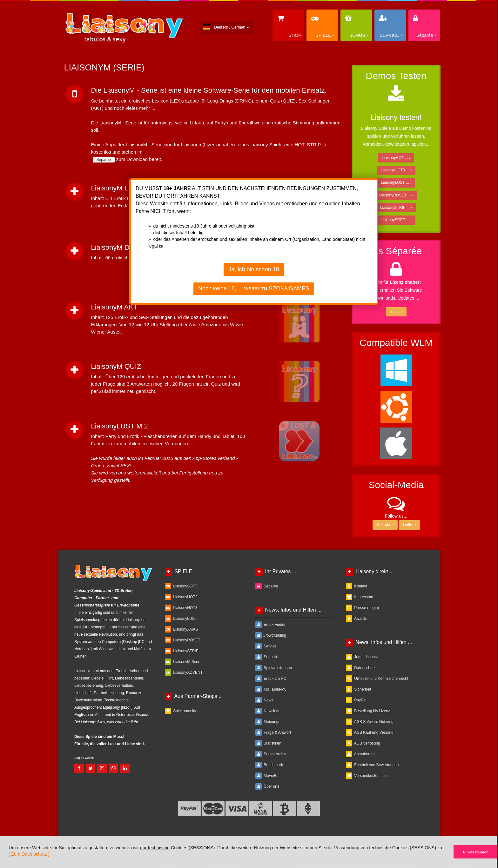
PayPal (356, 700)
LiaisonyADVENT (184, 673)
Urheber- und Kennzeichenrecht (377, 679)
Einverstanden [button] (476, 852)
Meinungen (269, 722)
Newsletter (269, 711)
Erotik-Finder (270, 625)
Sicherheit (359, 689)
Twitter (409, 525)
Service (266, 646)
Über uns (267, 786)
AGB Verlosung (363, 743)
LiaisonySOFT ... (396, 220)
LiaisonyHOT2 (181, 597)
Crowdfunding (271, 635)
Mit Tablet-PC (271, 689)
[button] (5, 865)
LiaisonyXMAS (181, 629)
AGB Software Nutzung (370, 722)
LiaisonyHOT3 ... (396, 170)
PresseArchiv (271, 754)
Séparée (267, 586)
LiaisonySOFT (181, 586)
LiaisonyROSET (183, 640)
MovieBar (268, 776)
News (264, 700)
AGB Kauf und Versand (370, 732)
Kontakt (357, 586)
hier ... (396, 312)
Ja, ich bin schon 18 (254, 269)
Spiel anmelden (182, 711)
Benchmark (269, 765)
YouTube (385, 525)
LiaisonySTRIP (182, 651)
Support (266, 657)
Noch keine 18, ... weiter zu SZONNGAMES (254, 288)
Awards (356, 619)
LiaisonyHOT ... (396, 158)
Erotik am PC (271, 679)
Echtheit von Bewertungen (372, 765)
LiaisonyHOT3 (181, 608)
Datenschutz (361, 668)
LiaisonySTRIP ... (396, 208)
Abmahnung (360, 754)
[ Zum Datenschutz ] (29, 854)
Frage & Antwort (273, 732)
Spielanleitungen (274, 668)
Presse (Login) (362, 608)
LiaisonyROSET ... (396, 195)
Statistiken (268, 743)
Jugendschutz (362, 657)
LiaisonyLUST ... (396, 182)
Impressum (360, 597)
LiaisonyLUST (181, 619)
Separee (104, 160)
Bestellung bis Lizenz (368, 711)
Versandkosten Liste (367, 776)
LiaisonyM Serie (183, 662)
